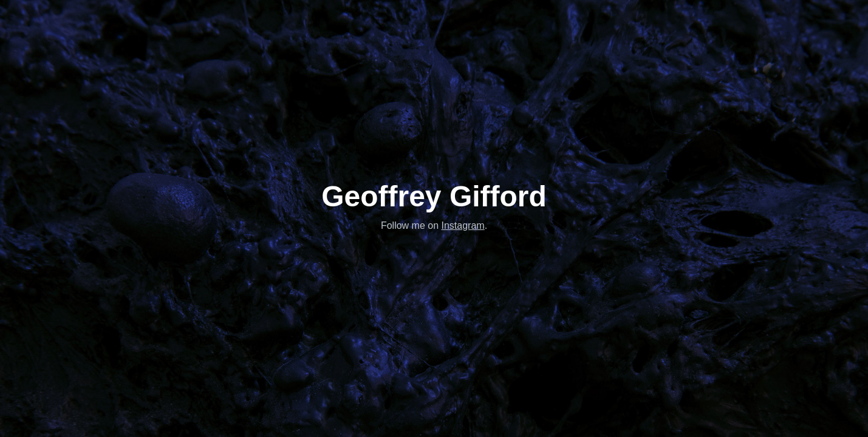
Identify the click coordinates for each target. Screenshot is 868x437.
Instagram (463, 225)
